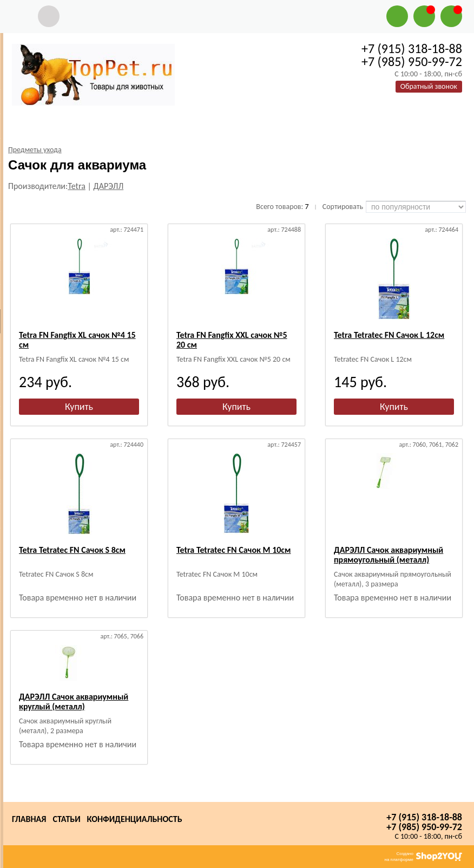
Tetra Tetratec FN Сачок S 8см (72, 550)
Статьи (66, 819)
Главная (29, 819)
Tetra (77, 186)
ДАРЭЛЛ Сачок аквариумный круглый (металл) (74, 701)
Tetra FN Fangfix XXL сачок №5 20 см (232, 340)
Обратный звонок (429, 86)
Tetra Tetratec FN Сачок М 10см (233, 550)
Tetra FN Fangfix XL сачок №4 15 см (77, 340)
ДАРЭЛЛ (108, 186)
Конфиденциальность (135, 819)
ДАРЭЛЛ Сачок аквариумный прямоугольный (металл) (389, 555)
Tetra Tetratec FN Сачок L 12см (389, 335)
